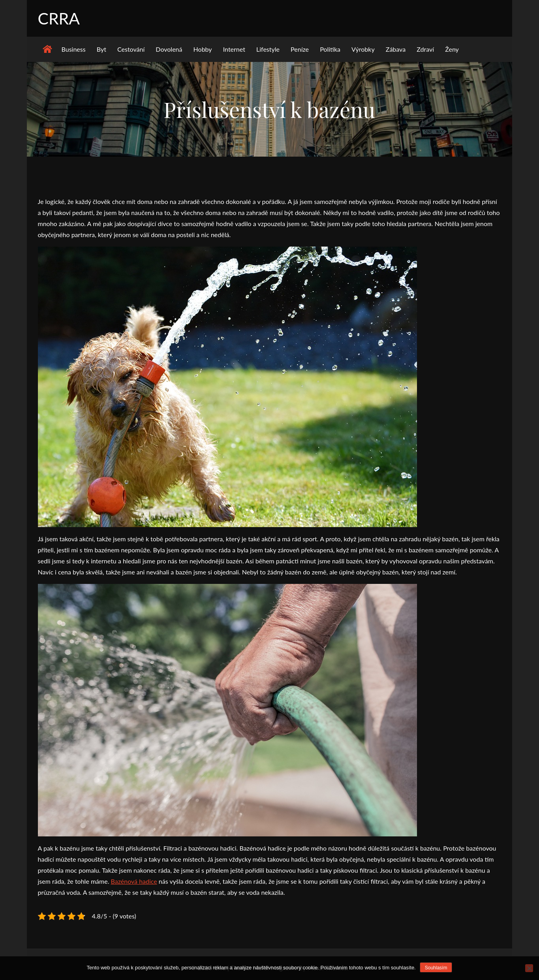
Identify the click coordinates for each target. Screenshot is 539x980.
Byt (101, 50)
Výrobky (363, 50)
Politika (330, 50)
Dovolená (169, 50)
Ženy (452, 50)
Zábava (396, 50)
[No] (529, 968)
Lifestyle (268, 50)
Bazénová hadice (134, 882)
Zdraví (425, 50)
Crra (59, 19)
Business (74, 50)
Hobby (203, 50)
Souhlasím (436, 968)
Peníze (300, 50)
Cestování (131, 50)
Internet (234, 50)
